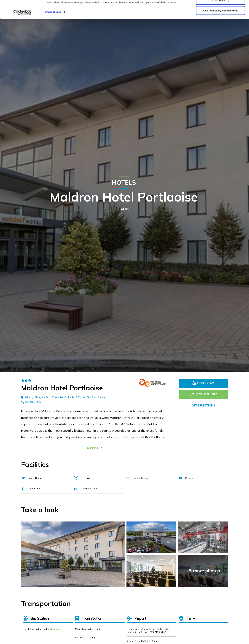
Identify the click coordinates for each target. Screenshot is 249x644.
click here (55, 629)
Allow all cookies (221, 8)
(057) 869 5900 (31, 402)
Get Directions (203, 405)
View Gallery (203, 394)
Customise (221, 19)
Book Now (203, 383)
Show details (53, 30)
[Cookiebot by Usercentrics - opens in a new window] (22, 31)
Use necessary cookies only (220, 29)
